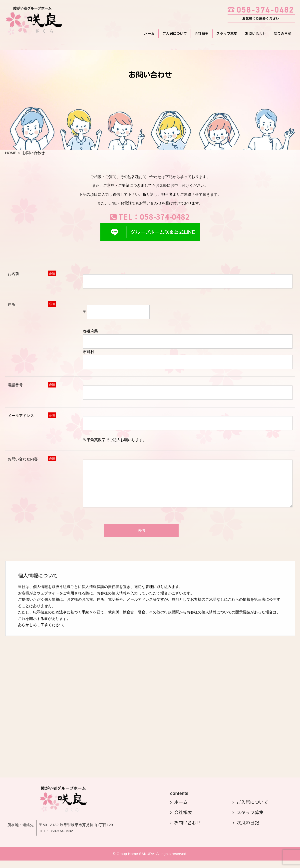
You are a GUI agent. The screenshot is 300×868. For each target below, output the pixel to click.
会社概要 (202, 34)
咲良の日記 (283, 34)
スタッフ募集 (227, 34)
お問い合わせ (256, 34)
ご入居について (175, 34)
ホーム (149, 34)
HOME (11, 153)
